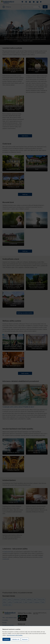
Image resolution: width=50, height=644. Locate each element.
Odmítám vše (16, 639)
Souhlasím (6, 639)
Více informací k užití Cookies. (15, 635)
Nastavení (25, 639)
